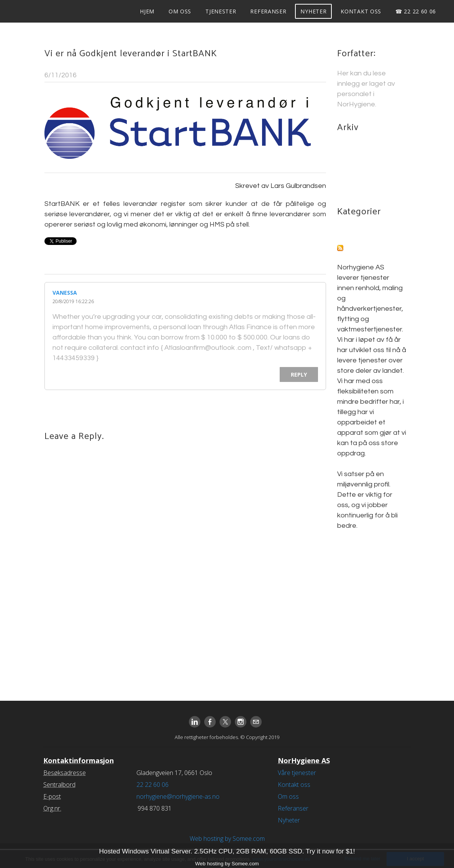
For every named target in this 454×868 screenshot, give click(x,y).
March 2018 (356, 147)
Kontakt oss (360, 11)
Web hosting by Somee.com (227, 839)
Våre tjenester (297, 773)
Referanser (267, 11)
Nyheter (313, 11)
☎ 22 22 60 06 (415, 11)
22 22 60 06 (152, 785)
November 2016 (362, 157)
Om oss (179, 11)
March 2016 (356, 178)
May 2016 (352, 168)
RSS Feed (361, 249)
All (341, 231)
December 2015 (362, 188)
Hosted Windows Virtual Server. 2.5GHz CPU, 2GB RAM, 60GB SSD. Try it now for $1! (227, 851)
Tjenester (220, 11)
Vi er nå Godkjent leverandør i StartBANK (131, 54)
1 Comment (308, 75)
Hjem (146, 11)
